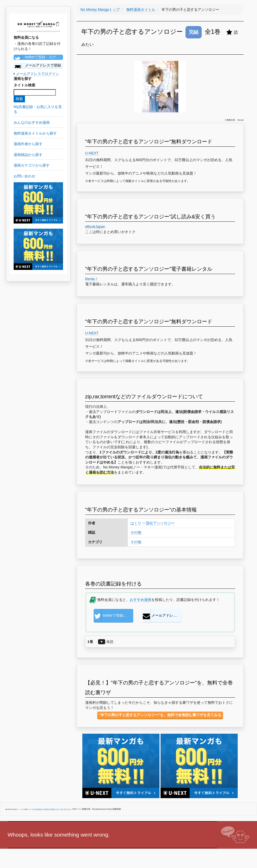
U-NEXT (92, 153)
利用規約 (46, 809)
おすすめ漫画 (140, 600)
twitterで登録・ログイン (38, 57)
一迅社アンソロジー (158, 523)
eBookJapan (95, 227)
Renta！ (92, 279)
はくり (136, 523)
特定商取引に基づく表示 (56, 809)
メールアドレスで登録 (37, 65)
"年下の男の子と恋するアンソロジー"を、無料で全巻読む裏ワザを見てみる (160, 715)
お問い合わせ (67, 809)
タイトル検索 (24, 85)
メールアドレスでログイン (36, 74)
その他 (136, 532)
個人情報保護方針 (38, 809)
